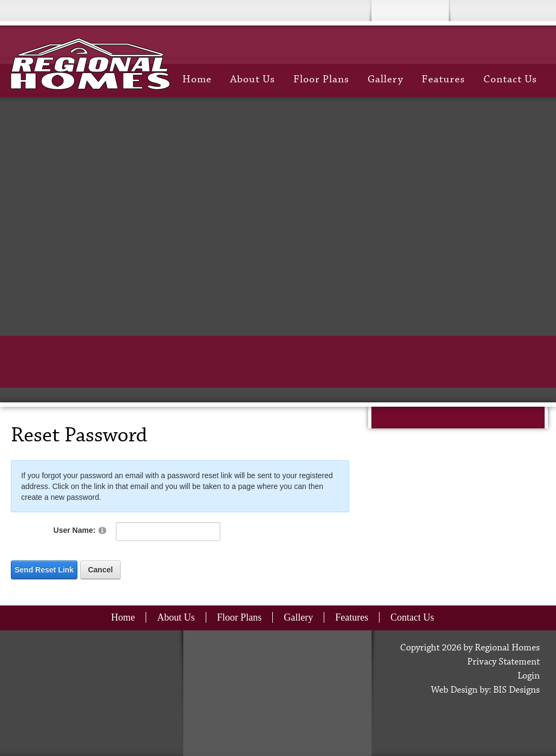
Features (443, 79)
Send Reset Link (44, 570)
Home (197, 79)
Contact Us (510, 79)
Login (529, 676)
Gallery (385, 79)
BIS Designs (516, 690)
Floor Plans (321, 79)
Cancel (100, 570)
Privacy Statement (503, 662)
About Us (253, 79)
